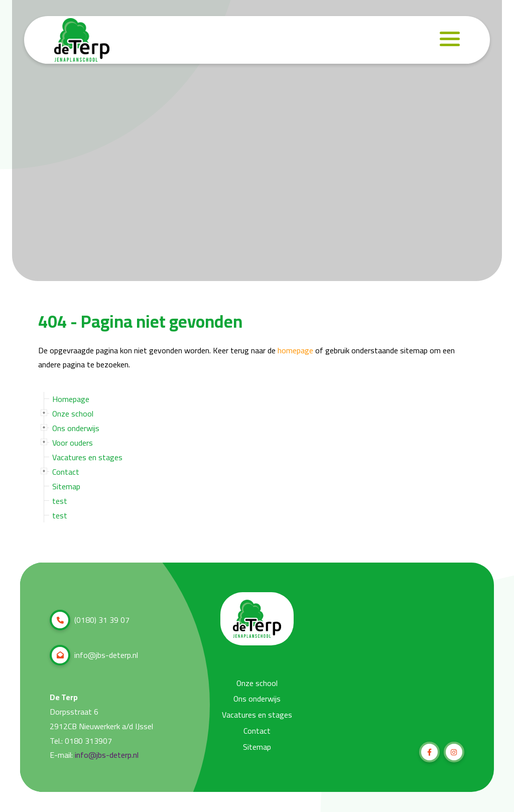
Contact (66, 472)
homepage (295, 351)
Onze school (73, 414)
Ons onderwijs (76, 428)
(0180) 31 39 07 (90, 620)
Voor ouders (73, 443)
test (60, 501)
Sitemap (66, 486)
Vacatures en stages (87, 457)
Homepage (71, 399)
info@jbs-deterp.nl (94, 655)
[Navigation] (450, 39)
